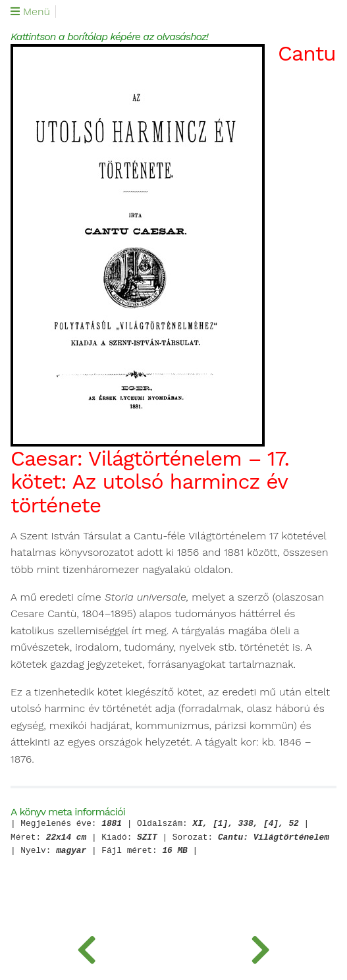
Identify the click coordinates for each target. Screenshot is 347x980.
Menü (30, 12)
